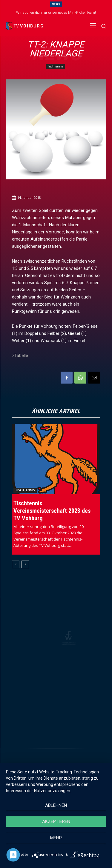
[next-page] (25, 564)
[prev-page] (16, 564)
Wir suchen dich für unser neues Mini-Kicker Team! (56, 13)
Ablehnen (56, 805)
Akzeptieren (56, 821)
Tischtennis (55, 66)
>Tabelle (20, 355)
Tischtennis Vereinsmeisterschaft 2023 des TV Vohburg (52, 511)
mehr (56, 838)
